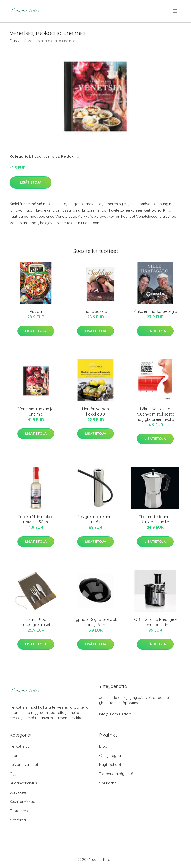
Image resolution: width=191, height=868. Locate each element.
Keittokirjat (71, 156)
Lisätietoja (31, 182)
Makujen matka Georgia (155, 311)
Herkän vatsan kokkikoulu (95, 411)
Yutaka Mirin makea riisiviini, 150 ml (36, 519)
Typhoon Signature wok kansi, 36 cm (95, 622)
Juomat (16, 755)
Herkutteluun (21, 746)
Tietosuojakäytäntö (116, 774)
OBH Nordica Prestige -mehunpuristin (155, 622)
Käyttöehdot (110, 765)
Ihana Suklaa (95, 311)
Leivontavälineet (24, 765)
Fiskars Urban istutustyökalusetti (36, 622)
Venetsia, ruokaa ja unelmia (36, 411)
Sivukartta (108, 783)
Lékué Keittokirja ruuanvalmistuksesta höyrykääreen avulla (155, 414)
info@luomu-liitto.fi (115, 714)
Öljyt (14, 774)
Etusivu (16, 41)
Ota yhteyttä (110, 755)
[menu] (175, 11)
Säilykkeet (19, 792)
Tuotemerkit (20, 811)
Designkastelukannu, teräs (96, 519)
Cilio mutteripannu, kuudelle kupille (155, 519)
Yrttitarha (18, 820)
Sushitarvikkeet (23, 802)
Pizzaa (36, 311)
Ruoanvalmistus (46, 156)
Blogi (104, 746)
